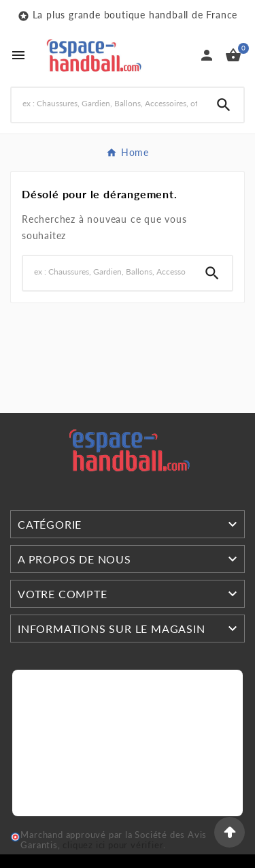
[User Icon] (207, 55)
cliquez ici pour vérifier (113, 845)
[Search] (108, 103)
